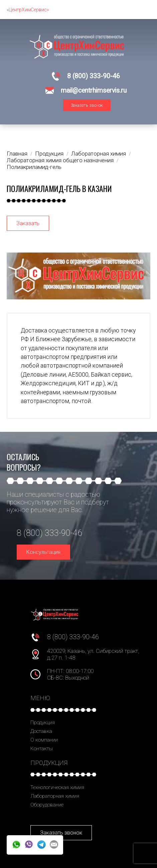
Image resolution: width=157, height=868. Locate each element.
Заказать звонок (87, 105)
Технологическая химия (57, 787)
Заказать (28, 223)
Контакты (42, 749)
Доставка (41, 731)
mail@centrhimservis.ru (94, 90)
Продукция (43, 722)
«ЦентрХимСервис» (28, 10)
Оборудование (47, 805)
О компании (44, 740)
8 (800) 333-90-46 (94, 76)
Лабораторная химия (55, 796)
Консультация (43, 552)
